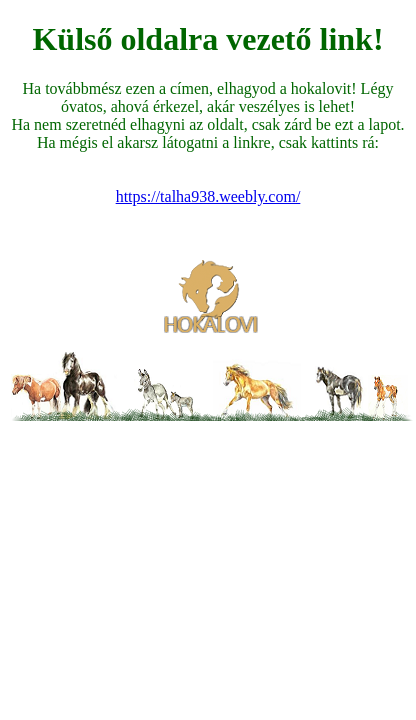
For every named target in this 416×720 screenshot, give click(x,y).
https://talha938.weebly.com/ (208, 196)
